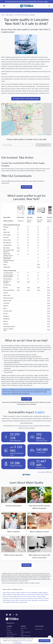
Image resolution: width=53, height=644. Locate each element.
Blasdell (45, 592)
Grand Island (32, 596)
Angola (18, 592)
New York (19, 15)
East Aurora (6, 596)
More (46, 2)
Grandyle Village (41, 596)
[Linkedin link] (10, 615)
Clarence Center (31, 594)
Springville (35, 600)
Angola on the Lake (26, 592)
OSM (45, 135)
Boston (5, 594)
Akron (4, 592)
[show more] (4, 6)
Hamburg (5, 598)
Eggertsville (17, 596)
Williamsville (23, 602)
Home (3, 15)
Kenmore (23, 598)
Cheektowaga (16, 594)
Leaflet (40, 135)
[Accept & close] (45, 641)
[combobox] (18, 145)
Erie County (26, 15)
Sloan (29, 600)
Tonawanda (41, 600)
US (15, 15)
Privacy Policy (26, 641)
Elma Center (24, 596)
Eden (11, 596)
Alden (8, 592)
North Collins (15, 600)
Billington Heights (37, 592)
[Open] (33, 145)
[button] (27, 118)
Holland (17, 598)
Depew (38, 594)
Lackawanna (29, 598)
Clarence (23, 594)
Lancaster (46, 598)
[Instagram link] (17, 615)
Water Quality (9, 15)
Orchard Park (23, 600)
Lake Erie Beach (38, 598)
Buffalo (9, 594)
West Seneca (15, 602)
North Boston (7, 600)
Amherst (13, 592)
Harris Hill (12, 598)
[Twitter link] (13, 615)
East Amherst (45, 594)
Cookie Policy (17, 643)
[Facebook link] (7, 615)
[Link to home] (26, 619)
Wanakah (8, 602)
